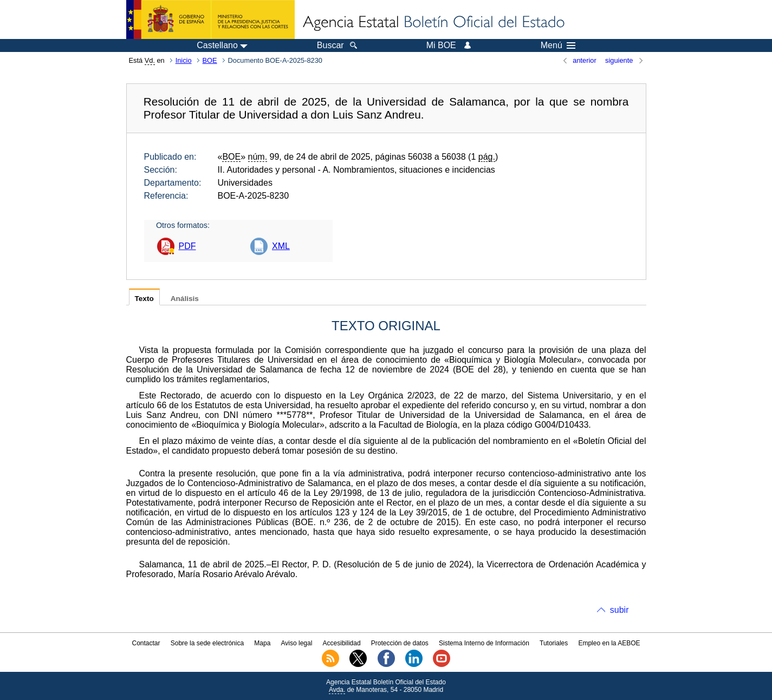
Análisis (185, 299)
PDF (187, 246)
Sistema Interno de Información (484, 643)
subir (619, 610)
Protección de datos (400, 643)
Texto (144, 299)
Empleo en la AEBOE (609, 643)
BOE (210, 60)
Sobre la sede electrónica (207, 643)
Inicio (184, 60)
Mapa (262, 643)
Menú (558, 45)
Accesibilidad (342, 643)
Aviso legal (297, 643)
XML (281, 246)
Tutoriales (554, 643)
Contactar (146, 643)
